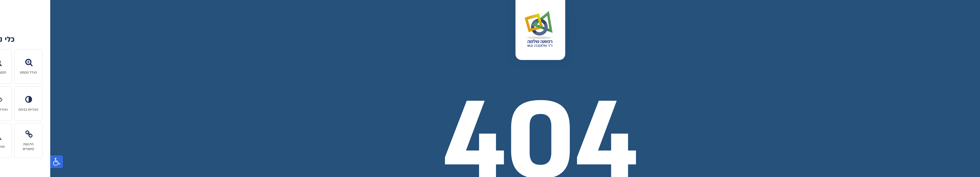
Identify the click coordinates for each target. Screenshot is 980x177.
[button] (6, 162)
